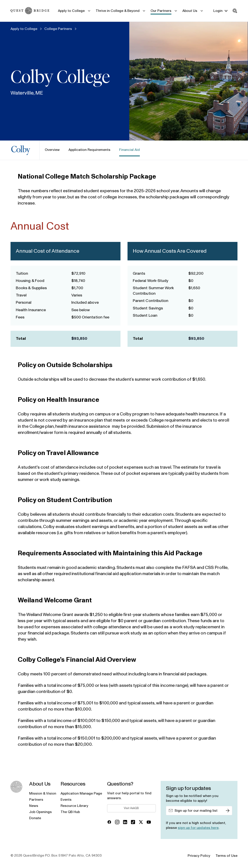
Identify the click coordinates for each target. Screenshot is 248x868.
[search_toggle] (235, 11)
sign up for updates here (198, 828)
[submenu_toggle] (89, 11)
